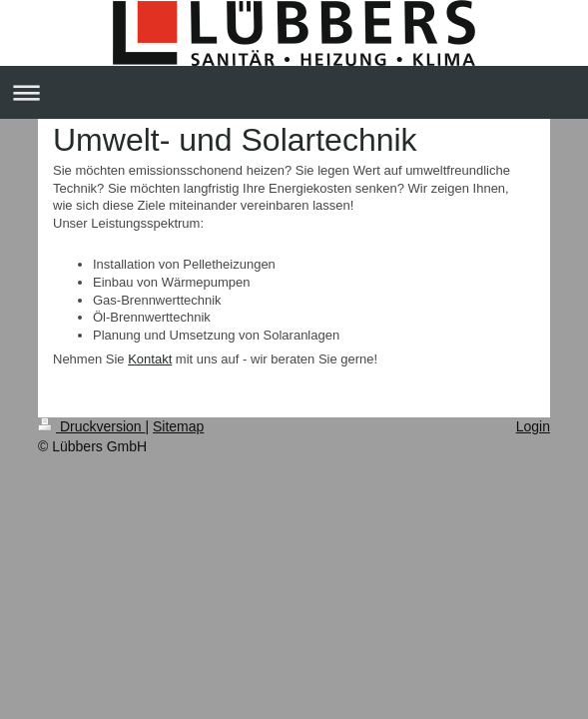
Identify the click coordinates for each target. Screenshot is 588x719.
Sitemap (178, 426)
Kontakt (150, 359)
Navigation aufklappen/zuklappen (294, 92)
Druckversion (91, 426)
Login (533, 426)
